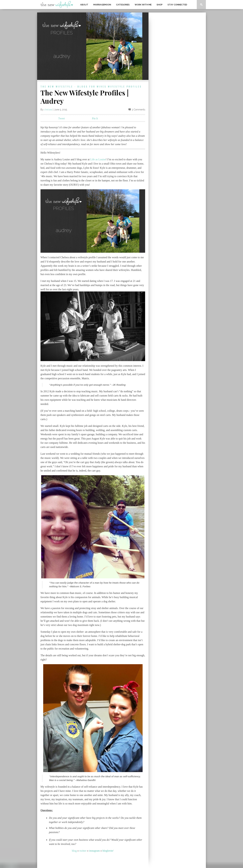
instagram (94, 851)
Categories (123, 5)
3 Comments (138, 110)
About (84, 5)
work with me (143, 5)
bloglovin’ (108, 851)
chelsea (48, 110)
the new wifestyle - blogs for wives (73, 86)
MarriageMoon (102, 5)
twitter (83, 851)
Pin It (95, 118)
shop (160, 5)
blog (74, 851)
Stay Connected (177, 5)
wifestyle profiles (125, 86)
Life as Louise (98, 159)
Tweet (62, 118)
